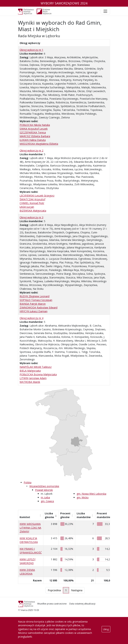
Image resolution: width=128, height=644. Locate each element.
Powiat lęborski (44, 490)
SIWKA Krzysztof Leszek (34, 129)
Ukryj (106, 629)
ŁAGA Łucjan (27, 207)
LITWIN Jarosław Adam (33, 378)
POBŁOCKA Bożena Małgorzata (38, 374)
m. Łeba (45, 497)
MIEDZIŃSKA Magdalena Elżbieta (39, 144)
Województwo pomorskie (44, 486)
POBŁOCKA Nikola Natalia (35, 125)
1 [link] (66, 590)
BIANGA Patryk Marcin (33, 304)
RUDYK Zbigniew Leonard (34, 296)
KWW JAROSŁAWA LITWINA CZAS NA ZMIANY (30, 528)
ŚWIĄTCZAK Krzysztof (32, 199)
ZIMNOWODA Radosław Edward (39, 308)
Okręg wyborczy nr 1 (31, 50)
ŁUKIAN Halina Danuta (33, 140)
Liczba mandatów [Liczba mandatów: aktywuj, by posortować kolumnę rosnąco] (84, 515)
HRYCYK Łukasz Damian (34, 311)
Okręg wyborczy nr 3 (31, 217)
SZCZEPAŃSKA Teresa (33, 132)
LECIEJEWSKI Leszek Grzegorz (37, 196)
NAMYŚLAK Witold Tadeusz (36, 367)
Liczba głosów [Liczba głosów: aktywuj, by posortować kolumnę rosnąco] (49, 515)
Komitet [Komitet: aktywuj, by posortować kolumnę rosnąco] (25, 517)
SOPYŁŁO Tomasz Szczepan (36, 300)
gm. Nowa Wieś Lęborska (91, 494)
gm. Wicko (83, 497)
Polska (28, 482)
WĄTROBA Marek (30, 382)
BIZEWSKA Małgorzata (33, 211)
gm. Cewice (47, 501)
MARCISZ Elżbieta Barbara (35, 136)
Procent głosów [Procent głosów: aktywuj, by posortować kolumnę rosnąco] (65, 515)
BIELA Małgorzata (30, 371)
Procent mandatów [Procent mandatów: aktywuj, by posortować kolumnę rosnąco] (104, 515)
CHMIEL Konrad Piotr (32, 203)
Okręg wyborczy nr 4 (31, 318)
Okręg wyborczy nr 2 (31, 150)
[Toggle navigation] (105, 11)
